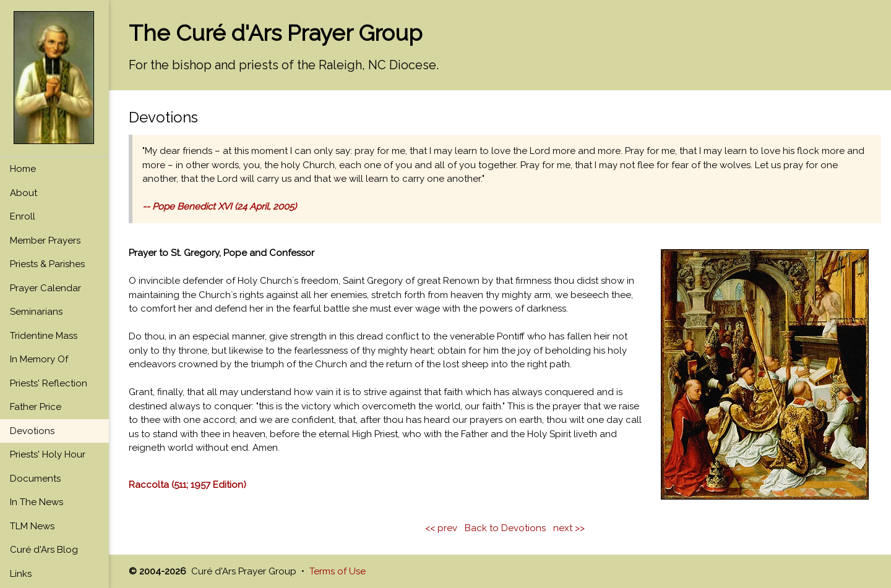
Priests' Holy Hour (48, 454)
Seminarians (36, 312)
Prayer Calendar (45, 288)
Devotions (32, 431)
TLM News (32, 526)
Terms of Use (338, 571)
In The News (37, 502)
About (24, 193)
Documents (35, 479)
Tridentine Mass (44, 336)
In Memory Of (39, 359)
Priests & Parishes (47, 264)
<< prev (441, 528)
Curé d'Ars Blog (44, 550)
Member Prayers (45, 241)
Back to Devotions (505, 528)
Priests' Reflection (49, 383)
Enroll (23, 216)
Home (23, 169)
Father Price (36, 407)
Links (21, 574)
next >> (569, 528)
